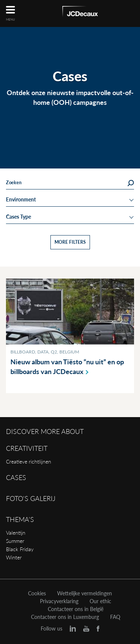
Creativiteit (27, 448)
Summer (15, 541)
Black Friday (20, 549)
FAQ (115, 617)
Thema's (20, 519)
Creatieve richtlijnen (29, 461)
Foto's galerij (31, 498)
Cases (16, 477)
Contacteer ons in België (76, 609)
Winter (14, 557)
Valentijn (16, 533)
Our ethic (100, 601)
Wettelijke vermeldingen (85, 593)
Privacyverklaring (59, 601)
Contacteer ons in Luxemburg (65, 617)
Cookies (37, 593)
